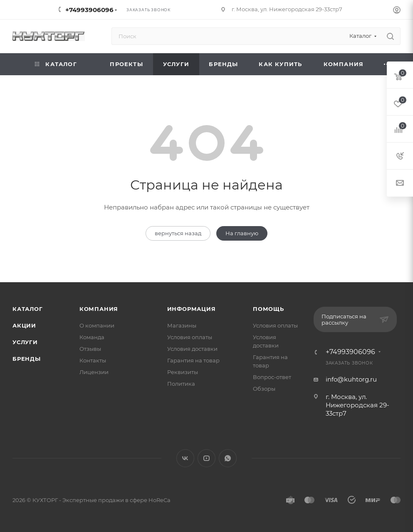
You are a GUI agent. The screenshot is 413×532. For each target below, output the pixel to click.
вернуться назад (178, 233)
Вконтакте (185, 458)
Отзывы (90, 349)
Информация (192, 309)
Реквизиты (183, 372)
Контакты (93, 360)
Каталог (28, 309)
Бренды (27, 359)
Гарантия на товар (193, 360)
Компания (99, 309)
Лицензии (94, 372)
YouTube (206, 458)
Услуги (25, 342)
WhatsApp (228, 458)
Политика (181, 384)
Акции (24, 325)
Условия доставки (192, 349)
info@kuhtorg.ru (351, 379)
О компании (97, 325)
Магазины (182, 325)
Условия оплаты (190, 337)
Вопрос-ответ (272, 377)
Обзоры (264, 389)
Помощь (268, 309)
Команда (92, 337)
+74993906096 (89, 10)
